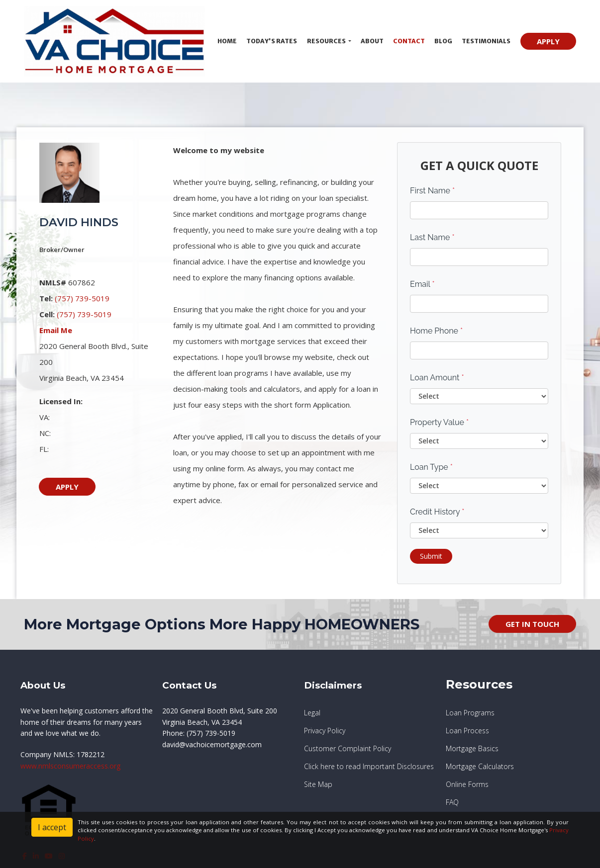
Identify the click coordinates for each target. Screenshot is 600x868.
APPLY (548, 41)
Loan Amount (437, 378)
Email (422, 284)
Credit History (437, 512)
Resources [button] (327, 41)
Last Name (432, 237)
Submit (431, 556)
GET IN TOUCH (532, 624)
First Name (432, 191)
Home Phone (436, 331)
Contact (409, 41)
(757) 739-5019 (82, 298)
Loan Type (431, 467)
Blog (443, 41)
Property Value (439, 422)
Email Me (56, 330)
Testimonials (486, 41)
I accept (52, 827)
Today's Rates (272, 41)
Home (227, 41)
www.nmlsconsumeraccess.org (70, 766)
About (372, 41)
